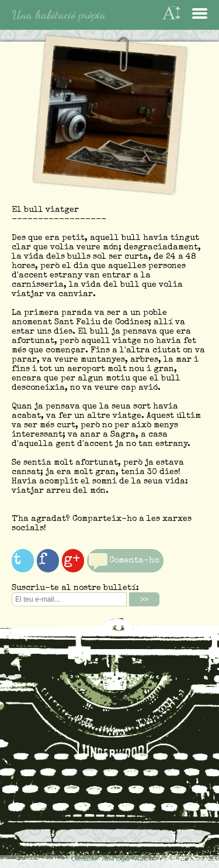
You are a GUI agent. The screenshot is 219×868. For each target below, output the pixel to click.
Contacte (84, 859)
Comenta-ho (134, 561)
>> (144, 599)
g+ (72, 561)
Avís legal (116, 859)
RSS (142, 859)
